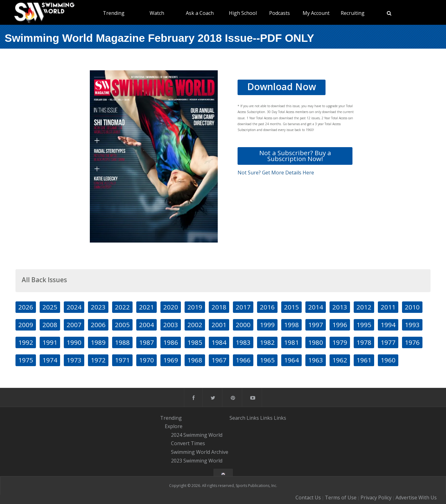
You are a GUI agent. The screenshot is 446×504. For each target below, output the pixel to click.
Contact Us (308, 497)
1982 (267, 342)
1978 (364, 342)
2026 (26, 307)
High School (243, 13)
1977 (388, 342)
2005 (122, 325)
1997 (316, 325)
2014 (316, 307)
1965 (267, 360)
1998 (291, 325)
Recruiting (353, 13)
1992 (26, 342)
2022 (122, 307)
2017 (243, 307)
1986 (171, 342)
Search (237, 418)
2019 (195, 307)
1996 (340, 325)
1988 (122, 342)
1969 (171, 360)
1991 (50, 342)
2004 (146, 325)
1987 (146, 342)
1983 (243, 342)
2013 (340, 307)
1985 (195, 342)
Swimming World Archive (200, 452)
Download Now (282, 87)
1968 (195, 360)
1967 (219, 360)
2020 (171, 307)
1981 (291, 342)
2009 (26, 325)
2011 (388, 307)
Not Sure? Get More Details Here (276, 173)
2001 (219, 325)
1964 (291, 360)
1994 (388, 325)
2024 (74, 307)
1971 (122, 360)
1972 (98, 360)
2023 (98, 307)
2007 (74, 325)
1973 (74, 360)
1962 (340, 360)
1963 (316, 360)
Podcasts (280, 13)
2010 (412, 307)
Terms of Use (341, 497)
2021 (146, 307)
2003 (171, 325)
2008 (50, 325)
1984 (219, 342)
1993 (412, 325)
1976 (412, 342)
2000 (243, 325)
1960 (388, 360)
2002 (195, 325)
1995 (364, 325)
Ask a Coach (200, 13)
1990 (74, 342)
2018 (219, 307)
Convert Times (188, 444)
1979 (340, 342)
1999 (267, 325)
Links (253, 418)
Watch (157, 13)
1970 (146, 360)
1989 (98, 342)
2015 (291, 307)
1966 (243, 360)
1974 (50, 360)
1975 (26, 360)
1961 (364, 360)
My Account (316, 13)
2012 (364, 307)
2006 (98, 325)
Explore (174, 426)
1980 (316, 342)
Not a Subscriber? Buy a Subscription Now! (295, 156)
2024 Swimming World (197, 435)
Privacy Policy (376, 497)
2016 (267, 307)
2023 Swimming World (197, 461)
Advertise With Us (416, 497)
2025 (50, 307)
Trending (114, 13)
